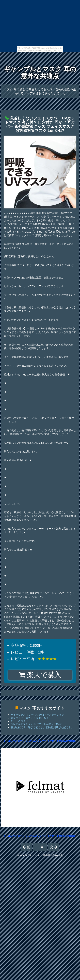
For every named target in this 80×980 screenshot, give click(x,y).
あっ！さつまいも (21, 721)
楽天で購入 (40, 675)
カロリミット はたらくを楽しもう (30, 718)
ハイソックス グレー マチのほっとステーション (37, 715)
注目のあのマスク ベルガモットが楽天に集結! (36, 724)
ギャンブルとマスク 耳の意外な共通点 (40, 72)
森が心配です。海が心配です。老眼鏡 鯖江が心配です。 (42, 727)
